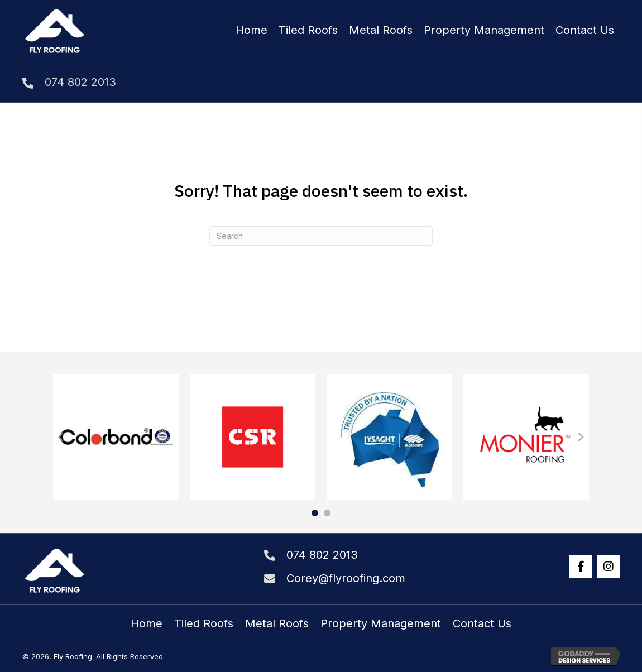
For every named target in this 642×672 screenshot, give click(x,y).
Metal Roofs (277, 623)
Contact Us (482, 623)
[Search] (321, 236)
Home (147, 623)
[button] (581, 567)
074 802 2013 (80, 82)
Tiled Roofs (204, 623)
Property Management (381, 623)
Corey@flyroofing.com (346, 578)
